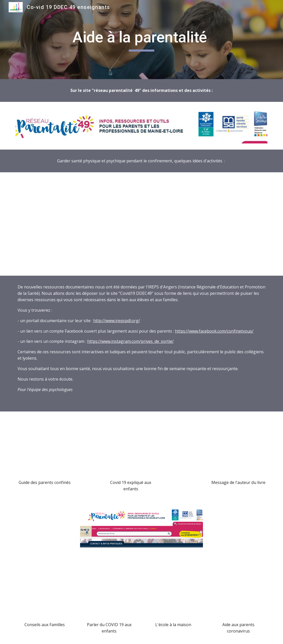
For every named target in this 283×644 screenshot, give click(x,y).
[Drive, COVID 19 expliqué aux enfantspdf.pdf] (131, 447)
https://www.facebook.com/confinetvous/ (214, 331)
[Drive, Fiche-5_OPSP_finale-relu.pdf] (141, 224)
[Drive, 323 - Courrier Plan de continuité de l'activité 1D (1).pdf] (174, 589)
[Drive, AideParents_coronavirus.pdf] (238, 589)
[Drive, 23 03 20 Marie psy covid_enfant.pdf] (109, 589)
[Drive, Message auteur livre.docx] (238, 447)
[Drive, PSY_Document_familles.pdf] (45, 589)
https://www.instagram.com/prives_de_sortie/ (130, 341)
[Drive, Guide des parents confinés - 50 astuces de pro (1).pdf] (45, 447)
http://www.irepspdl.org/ (117, 321)
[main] (142, 40)
